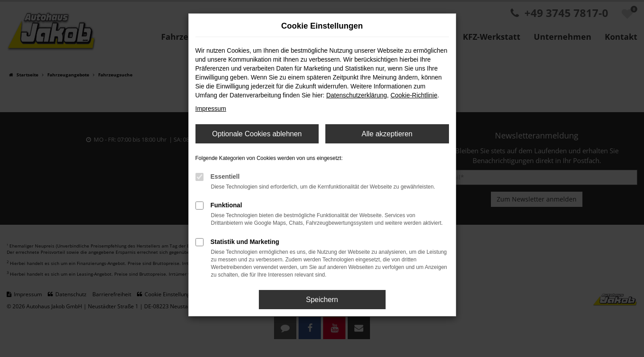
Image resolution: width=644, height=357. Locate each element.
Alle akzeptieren (387, 134)
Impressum (211, 109)
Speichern (322, 300)
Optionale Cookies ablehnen (257, 134)
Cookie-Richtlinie (414, 95)
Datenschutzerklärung (357, 95)
